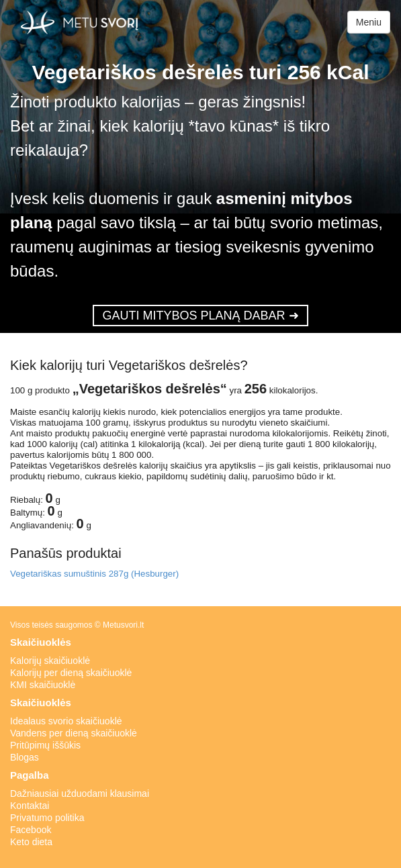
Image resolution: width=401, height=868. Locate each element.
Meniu (369, 22)
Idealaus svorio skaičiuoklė (66, 721)
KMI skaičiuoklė (43, 685)
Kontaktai (30, 806)
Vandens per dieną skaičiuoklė (74, 733)
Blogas (25, 757)
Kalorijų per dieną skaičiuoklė (71, 673)
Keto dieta (31, 842)
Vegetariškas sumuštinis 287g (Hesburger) (94, 574)
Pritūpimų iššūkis (45, 745)
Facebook (31, 830)
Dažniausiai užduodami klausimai (80, 793)
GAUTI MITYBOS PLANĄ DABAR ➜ (200, 316)
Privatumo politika (47, 818)
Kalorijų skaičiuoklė (50, 661)
